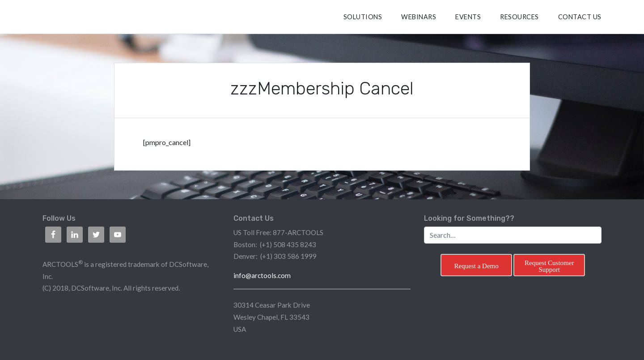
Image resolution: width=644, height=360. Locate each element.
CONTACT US (580, 17)
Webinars (419, 17)
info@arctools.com (262, 275)
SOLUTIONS (363, 17)
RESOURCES (519, 17)
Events (468, 17)
